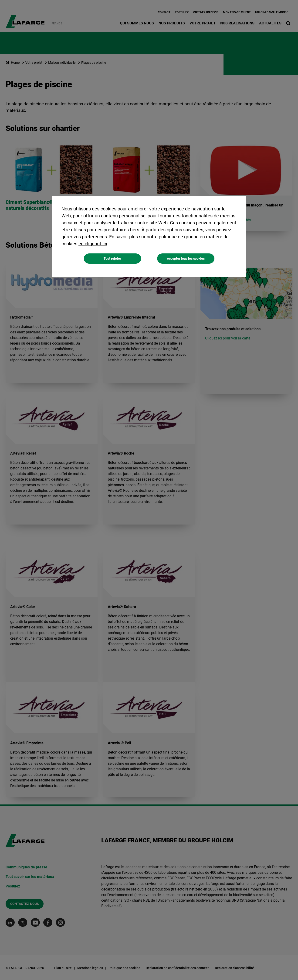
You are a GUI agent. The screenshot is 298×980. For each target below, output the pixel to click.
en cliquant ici (93, 244)
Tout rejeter (112, 259)
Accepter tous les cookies (186, 259)
